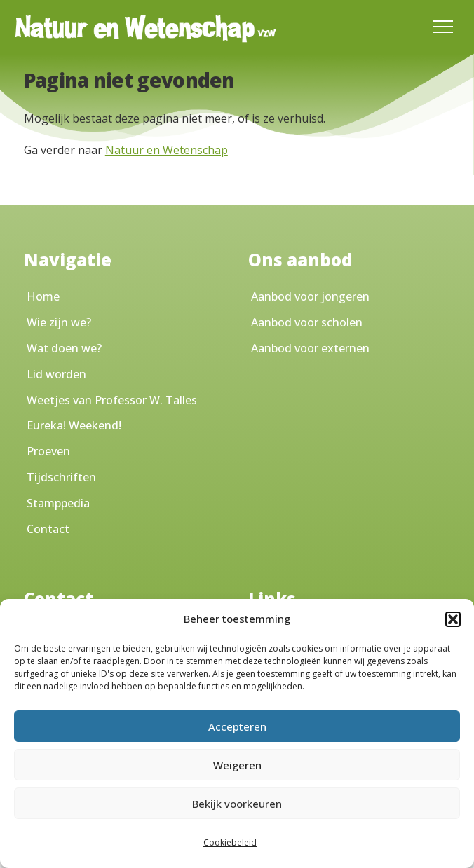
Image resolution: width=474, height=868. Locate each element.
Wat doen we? (64, 348)
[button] (453, 619)
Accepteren (237, 726)
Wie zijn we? (59, 322)
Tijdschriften (61, 477)
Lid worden (56, 374)
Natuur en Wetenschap (167, 150)
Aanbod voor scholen (307, 322)
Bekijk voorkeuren (237, 804)
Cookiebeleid (230, 842)
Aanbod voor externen (310, 348)
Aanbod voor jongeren (310, 296)
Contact (48, 529)
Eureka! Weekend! (74, 425)
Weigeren (237, 765)
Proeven (48, 451)
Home (43, 296)
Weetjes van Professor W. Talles (112, 400)
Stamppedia (58, 503)
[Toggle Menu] (443, 27)
